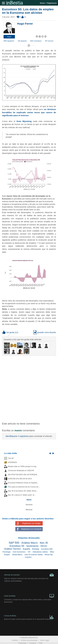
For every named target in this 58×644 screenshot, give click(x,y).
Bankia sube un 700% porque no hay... (23, 466)
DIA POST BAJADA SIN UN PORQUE (23, 475)
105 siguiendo (22, 41)
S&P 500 (14, 543)
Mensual (29, 510)
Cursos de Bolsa (29, 616)
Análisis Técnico (12, 549)
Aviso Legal (45, 640)
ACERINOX (12, 462)
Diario (29, 500)
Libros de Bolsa (29, 596)
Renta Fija (49, 555)
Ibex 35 (44, 543)
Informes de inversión (29, 575)
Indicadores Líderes (40, 552)
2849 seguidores (9, 41)
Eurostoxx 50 (17, 546)
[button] (9, 37)
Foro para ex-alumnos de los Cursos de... (24, 487)
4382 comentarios (36, 41)
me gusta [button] (8, 332)
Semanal (29, 505)
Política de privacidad (29, 640)
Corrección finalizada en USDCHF (21, 471)
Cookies (15, 640)
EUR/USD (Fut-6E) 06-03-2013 (20, 479)
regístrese (24, 436)
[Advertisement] (29, 387)
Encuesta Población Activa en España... (23, 483)
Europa (36, 549)
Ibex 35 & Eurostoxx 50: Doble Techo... (23, 491)
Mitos (52, 552)
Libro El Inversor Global (34, 555)
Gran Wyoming (24, 121)
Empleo (7, 555)
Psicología (7, 552)
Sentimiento (32, 546)
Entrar (42, 3)
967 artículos (49, 41)
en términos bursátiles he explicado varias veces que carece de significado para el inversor (29, 112)
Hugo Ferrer (25, 24)
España (26, 549)
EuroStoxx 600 (47, 549)
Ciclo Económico (19, 552)
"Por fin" (11, 458)
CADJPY (28, 557)
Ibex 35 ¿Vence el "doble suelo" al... (22, 495)
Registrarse (52, 3)
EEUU (44, 546)
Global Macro (17, 555)
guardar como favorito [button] (45, 332)
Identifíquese (11, 436)
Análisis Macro (30, 543)
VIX (29, 552)
